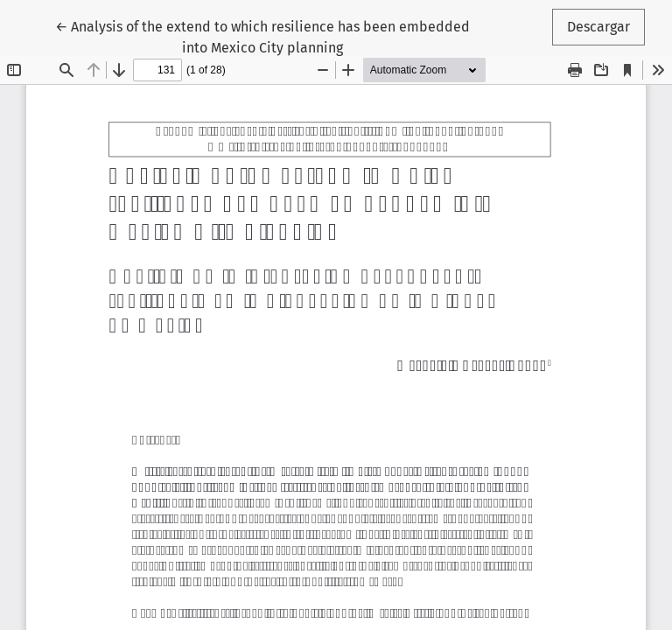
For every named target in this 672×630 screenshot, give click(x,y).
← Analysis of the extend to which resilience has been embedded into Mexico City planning (262, 36)
